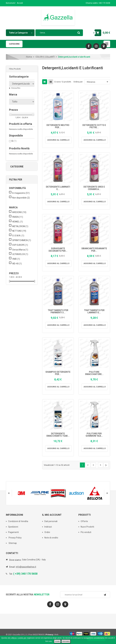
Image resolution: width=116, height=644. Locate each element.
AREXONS (19, 212)
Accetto (57, 641)
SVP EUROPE (20, 245)
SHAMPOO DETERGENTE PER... (58, 373)
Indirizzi (48, 527)
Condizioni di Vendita (18, 521)
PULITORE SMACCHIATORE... (94, 373)
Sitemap (12, 543)
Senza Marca (20, 250)
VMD (16, 259)
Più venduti (86, 532)
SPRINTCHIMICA (22, 240)
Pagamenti (13, 532)
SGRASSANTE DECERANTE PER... (58, 250)
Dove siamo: (15, 560)
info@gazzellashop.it (26, 567)
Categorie (14, 44)
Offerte (84, 521)
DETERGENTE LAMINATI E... (58, 188)
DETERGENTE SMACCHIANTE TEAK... (58, 435)
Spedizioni (13, 527)
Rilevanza (98, 82)
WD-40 (17, 264)
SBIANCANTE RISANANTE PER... (94, 250)
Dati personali (51, 521)
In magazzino (21, 193)
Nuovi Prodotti (87, 527)
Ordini (47, 532)
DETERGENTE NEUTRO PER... (58, 126)
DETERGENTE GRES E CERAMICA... (94, 188)
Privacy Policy (15, 538)
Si (14, 141)
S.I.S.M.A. (18, 236)
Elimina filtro (16, 88)
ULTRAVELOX (20, 254)
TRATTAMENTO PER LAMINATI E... (94, 311)
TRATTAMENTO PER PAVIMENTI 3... (58, 311)
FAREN (18, 217)
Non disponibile (21, 198)
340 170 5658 (104, 3)
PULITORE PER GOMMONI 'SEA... (94, 435)
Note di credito (51, 538)
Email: (12, 567)
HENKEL (18, 222)
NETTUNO (19, 231)
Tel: (11, 574)
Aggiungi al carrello (60, 140)
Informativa (66, 641)
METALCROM (20, 226)
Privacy (49, 635)
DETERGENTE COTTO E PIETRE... (94, 126)
